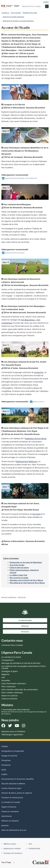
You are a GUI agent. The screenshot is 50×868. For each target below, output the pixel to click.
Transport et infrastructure (12, 798)
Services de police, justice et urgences (17, 793)
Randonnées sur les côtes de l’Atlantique (26, 562)
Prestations (6, 765)
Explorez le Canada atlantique (13, 17)
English (46, 2)
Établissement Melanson (26, 461)
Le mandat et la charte (11, 657)
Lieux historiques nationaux (14, 683)
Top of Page (8, 862)
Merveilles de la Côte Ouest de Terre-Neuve (27, 583)
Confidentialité (34, 848)
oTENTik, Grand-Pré (37, 402)
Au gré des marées (17, 565)
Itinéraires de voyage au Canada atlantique (18, 21)
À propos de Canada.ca (13, 853)
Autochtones (7, 816)
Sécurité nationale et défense (13, 784)
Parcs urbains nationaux (12, 693)
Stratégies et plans (10, 671)
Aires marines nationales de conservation (20, 689)
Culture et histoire (9, 699)
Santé (4, 770)
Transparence (7, 660)
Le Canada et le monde (11, 802)
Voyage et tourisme (9, 756)
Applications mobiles (12, 848)
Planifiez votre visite (30, 13)
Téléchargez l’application (12, 734)
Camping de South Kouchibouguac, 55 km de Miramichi (20, 178)
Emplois (5, 746)
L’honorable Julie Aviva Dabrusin (24, 712)
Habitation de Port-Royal (36, 438)
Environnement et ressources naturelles (18, 779)
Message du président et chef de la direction (21, 663)
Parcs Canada (16, 13)
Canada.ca (5, 13)
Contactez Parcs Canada (12, 645)
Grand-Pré (39, 372)
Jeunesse (5, 825)
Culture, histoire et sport (11, 788)
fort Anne (37, 514)
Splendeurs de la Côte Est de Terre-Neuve (26, 580)
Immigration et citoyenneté (13, 751)
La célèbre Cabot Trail (18, 575)
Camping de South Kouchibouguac (13, 253)
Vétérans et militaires (10, 821)
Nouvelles (6, 680)
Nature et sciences (10, 696)
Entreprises (6, 760)
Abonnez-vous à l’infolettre (13, 731)
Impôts (4, 774)
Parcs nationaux (9, 686)
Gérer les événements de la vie (14, 830)
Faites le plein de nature (19, 567)
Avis (3, 677)
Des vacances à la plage (19, 578)
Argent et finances (9, 807)
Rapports (5, 674)
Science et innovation (10, 811)
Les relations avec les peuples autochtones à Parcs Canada (24, 667)
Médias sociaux (10, 844)
